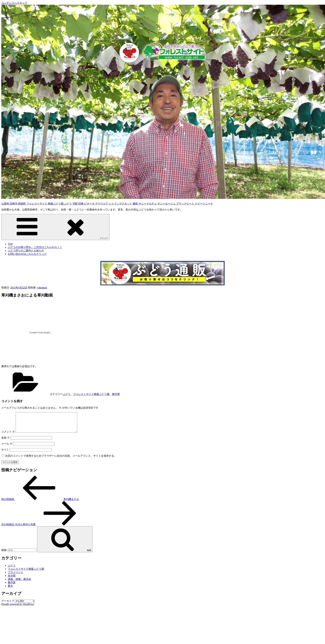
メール (7, 448)
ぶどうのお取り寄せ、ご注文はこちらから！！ (35, 247)
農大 (10, 590)
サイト (5, 454)
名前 (6, 442)
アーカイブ (8, 605)
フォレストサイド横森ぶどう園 (91, 394)
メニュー (55, 227)
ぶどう (67, 394)
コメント (8, 436)
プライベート (16, 576)
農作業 (116, 394)
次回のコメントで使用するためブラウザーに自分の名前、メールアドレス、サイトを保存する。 (61, 460)
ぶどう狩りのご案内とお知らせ (26, 250)
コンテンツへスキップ (14, 3)
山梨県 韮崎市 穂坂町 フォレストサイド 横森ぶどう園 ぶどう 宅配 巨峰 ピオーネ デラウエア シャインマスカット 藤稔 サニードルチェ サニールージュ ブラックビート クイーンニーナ (107, 204)
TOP (10, 244)
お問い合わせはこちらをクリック (27, 254)
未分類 (12, 580)
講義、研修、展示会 (19, 583)
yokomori (42, 288)
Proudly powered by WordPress (18, 608)
